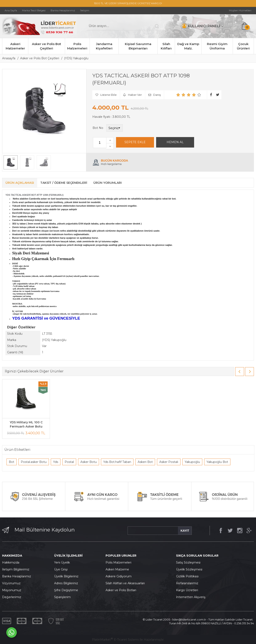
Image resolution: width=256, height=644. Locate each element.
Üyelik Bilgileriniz (66, 576)
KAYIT (185, 531)
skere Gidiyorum (120, 576)
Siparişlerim (62, 597)
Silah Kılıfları (166, 46)
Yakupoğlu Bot (217, 462)
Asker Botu (89, 462)
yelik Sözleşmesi (190, 569)
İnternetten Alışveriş (191, 597)
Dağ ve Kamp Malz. (188, 46)
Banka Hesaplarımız (17, 576)
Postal (69, 462)
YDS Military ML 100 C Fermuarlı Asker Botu (26, 424)
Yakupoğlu (192, 462)
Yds (56, 462)
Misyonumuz (12, 590)
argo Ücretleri (188, 590)
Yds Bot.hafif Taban (117, 462)
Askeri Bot (145, 462)
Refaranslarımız (187, 583)
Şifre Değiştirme (66, 590)
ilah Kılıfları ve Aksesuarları (126, 583)
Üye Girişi (61, 569)
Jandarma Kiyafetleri (104, 46)
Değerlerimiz (12, 597)
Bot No (98, 128)
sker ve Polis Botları (122, 590)
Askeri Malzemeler (15, 46)
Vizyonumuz (11, 583)
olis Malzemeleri (120, 562)
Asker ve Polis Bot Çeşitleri (46, 46)
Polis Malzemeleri (77, 46)
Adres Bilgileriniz (66, 583)
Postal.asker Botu (34, 462)
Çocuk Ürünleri (243, 46)
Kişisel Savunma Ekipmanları (138, 46)
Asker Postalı (169, 462)
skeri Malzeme (118, 569)
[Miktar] (100, 143)
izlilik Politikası (188, 576)
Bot (12, 462)
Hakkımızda (11, 562)
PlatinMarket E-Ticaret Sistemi (115, 640)
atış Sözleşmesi (189, 562)
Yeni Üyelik (62, 562)
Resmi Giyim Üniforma (217, 46)
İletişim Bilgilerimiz (16, 569)
